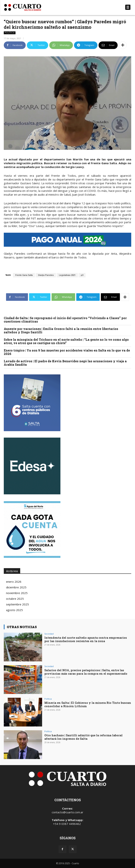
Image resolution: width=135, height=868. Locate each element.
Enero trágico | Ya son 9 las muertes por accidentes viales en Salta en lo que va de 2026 (67, 352)
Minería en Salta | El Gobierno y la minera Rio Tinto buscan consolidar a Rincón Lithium (88, 704)
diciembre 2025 (16, 587)
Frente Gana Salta (24, 275)
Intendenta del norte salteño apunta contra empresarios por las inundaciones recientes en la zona (86, 639)
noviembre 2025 (17, 593)
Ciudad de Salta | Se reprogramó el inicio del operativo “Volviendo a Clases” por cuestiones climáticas (65, 320)
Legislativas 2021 (67, 275)
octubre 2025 (15, 599)
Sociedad (49, 634)
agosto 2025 (14, 610)
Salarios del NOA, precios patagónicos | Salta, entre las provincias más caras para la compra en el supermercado (86, 672)
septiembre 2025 (17, 604)
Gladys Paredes (46, 275)
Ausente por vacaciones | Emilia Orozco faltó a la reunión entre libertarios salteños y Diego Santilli (61, 330)
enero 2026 (14, 582)
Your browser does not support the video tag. (32, 466)
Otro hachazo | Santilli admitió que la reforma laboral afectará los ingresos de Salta (83, 737)
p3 (82, 275)
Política (10, 33)
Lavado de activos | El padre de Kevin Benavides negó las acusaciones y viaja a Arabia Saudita (65, 363)
